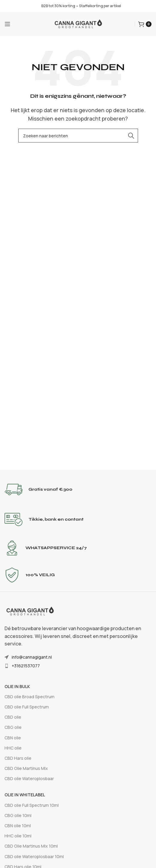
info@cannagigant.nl (32, 657)
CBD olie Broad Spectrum (29, 697)
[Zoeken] (78, 136)
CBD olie (13, 717)
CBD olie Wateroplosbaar (29, 778)
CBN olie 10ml (18, 826)
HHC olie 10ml (18, 836)
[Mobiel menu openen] (7, 24)
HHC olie (13, 748)
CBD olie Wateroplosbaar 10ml (34, 856)
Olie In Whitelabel (25, 795)
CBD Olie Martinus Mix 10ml (31, 846)
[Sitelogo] (78, 23)
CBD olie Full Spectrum (27, 707)
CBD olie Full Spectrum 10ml (32, 805)
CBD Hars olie (18, 758)
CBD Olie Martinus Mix (26, 768)
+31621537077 (26, 666)
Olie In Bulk (17, 686)
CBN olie (13, 738)
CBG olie (13, 727)
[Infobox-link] (78, 489)
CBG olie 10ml (18, 815)
